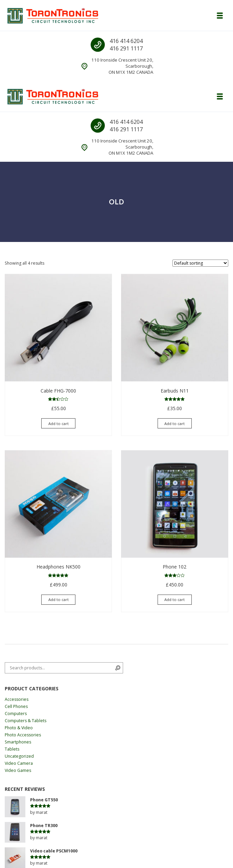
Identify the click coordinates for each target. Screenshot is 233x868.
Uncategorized (19, 756)
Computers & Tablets (26, 721)
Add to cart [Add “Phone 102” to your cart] (174, 599)
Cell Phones (16, 706)
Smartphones (18, 742)
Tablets (12, 749)
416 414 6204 (126, 41)
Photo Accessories (23, 735)
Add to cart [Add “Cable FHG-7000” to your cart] (59, 424)
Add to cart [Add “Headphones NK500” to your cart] (59, 599)
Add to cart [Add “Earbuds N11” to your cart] (174, 424)
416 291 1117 (126, 48)
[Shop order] (200, 263)
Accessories (17, 699)
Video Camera (19, 763)
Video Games (18, 770)
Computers (16, 714)
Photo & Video (19, 728)
